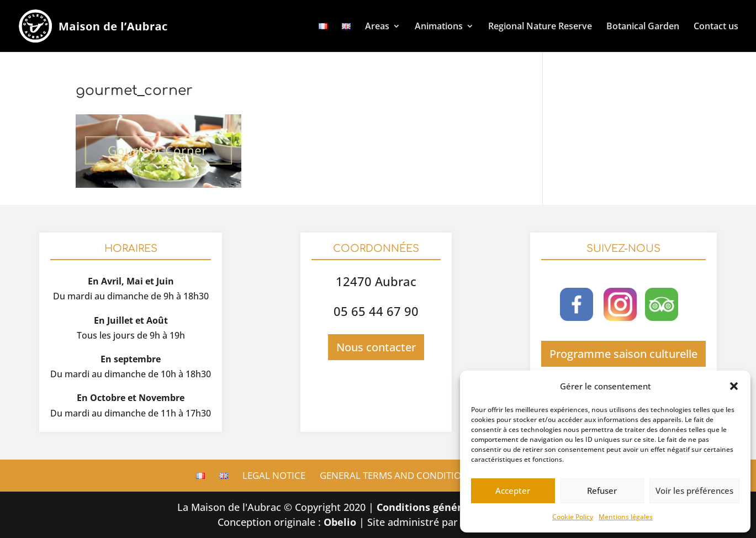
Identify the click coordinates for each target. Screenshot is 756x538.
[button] (734, 386)
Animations (439, 26)
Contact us (716, 26)
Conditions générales (429, 507)
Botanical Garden (643, 26)
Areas (377, 26)
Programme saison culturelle (623, 354)
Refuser (602, 490)
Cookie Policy (573, 517)
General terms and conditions (396, 475)
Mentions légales (626, 517)
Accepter (513, 490)
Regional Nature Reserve (540, 26)
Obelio (340, 522)
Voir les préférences (694, 490)
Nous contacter (376, 347)
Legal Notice (274, 475)
